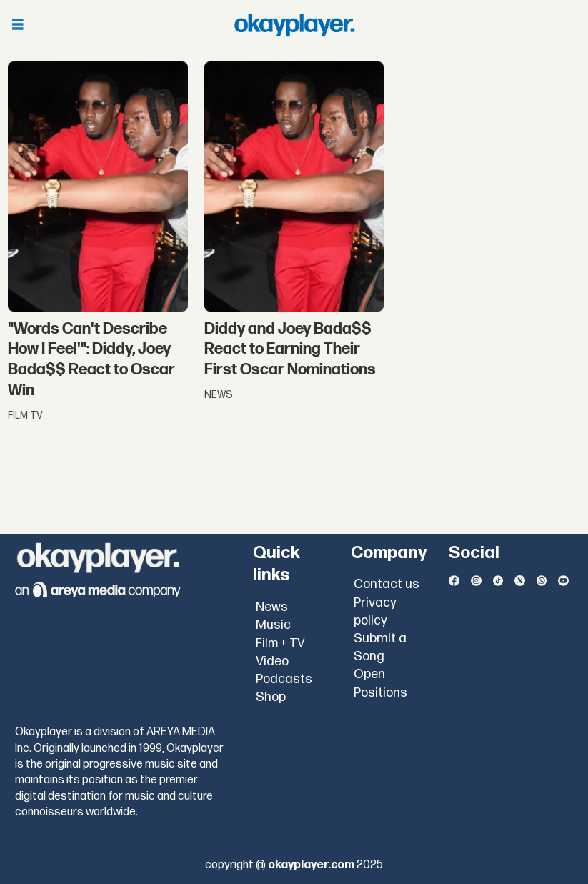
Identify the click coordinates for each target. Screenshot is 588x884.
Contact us (387, 584)
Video (272, 661)
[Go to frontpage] (294, 25)
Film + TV (280, 643)
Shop (271, 697)
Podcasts (284, 679)
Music (273, 625)
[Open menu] (18, 25)
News (272, 607)
